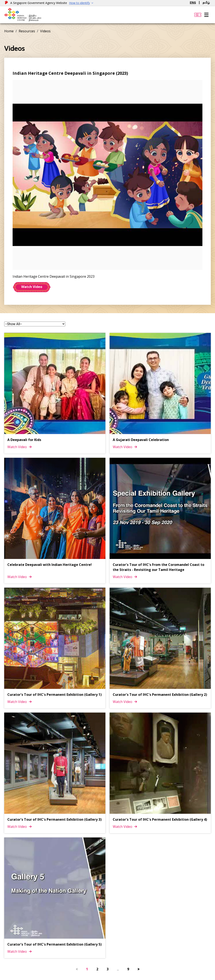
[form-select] (35, 324)
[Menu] (206, 15)
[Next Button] (138, 969)
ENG (193, 2)
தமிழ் (206, 2)
